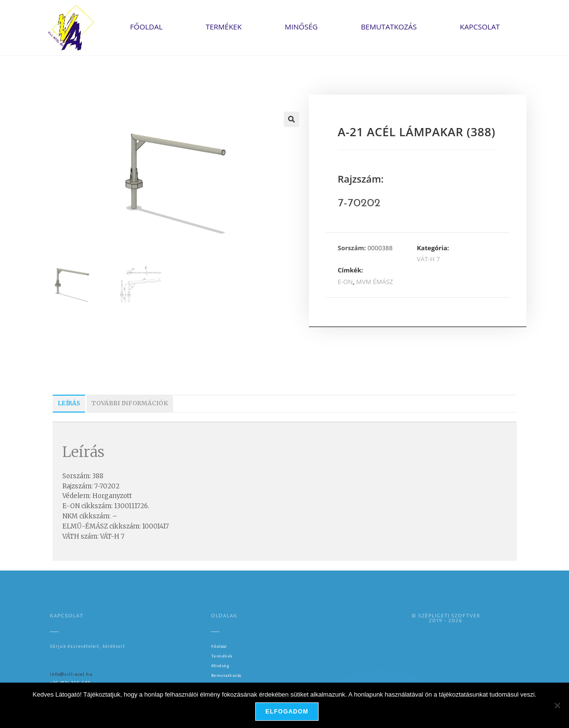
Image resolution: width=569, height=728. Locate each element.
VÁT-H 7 (428, 259)
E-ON (345, 282)
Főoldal (146, 27)
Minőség (301, 27)
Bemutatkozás (389, 27)
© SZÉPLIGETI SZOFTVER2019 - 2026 (446, 618)
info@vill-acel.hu (71, 674)
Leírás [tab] (69, 403)
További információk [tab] (130, 403)
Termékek (223, 27)
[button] (292, 119)
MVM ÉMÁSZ (375, 282)
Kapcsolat (480, 27)
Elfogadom (287, 712)
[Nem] (557, 705)
